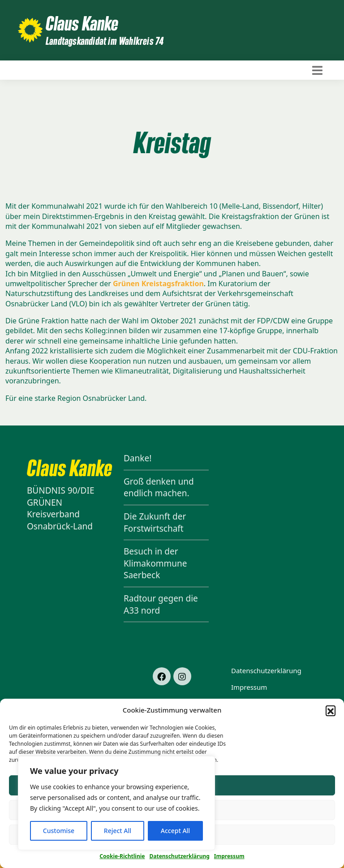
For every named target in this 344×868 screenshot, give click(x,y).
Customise (59, 831)
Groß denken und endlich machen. (159, 488)
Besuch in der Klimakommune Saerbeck (155, 563)
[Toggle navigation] (317, 70)
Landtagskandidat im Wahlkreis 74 (105, 41)
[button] (331, 710)
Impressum (229, 856)
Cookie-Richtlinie (122, 856)
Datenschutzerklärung (179, 856)
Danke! (138, 458)
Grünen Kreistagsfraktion (158, 284)
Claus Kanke (82, 23)
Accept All (175, 831)
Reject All (118, 831)
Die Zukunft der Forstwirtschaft (155, 522)
